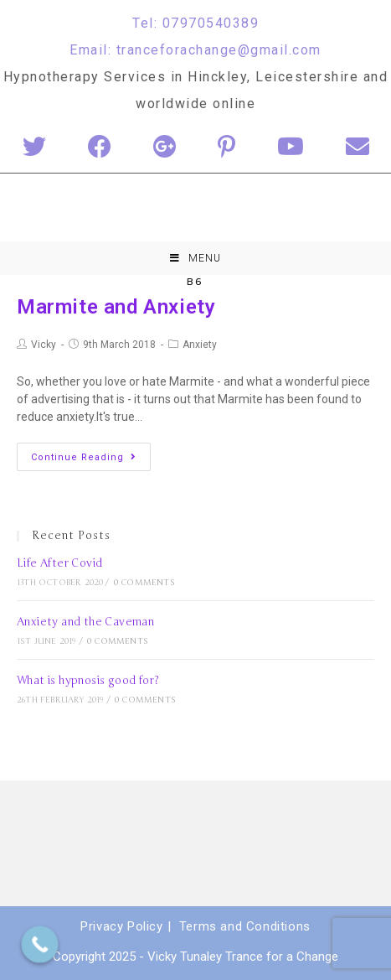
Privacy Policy (121, 926)
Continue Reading (84, 457)
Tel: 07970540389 (195, 23)
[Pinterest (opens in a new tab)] (226, 148)
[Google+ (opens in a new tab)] (165, 148)
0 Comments (144, 583)
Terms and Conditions (245, 926)
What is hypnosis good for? (88, 681)
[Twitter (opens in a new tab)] (34, 148)
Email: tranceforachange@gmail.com (195, 50)
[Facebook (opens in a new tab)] (100, 148)
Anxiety (200, 345)
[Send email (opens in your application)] (358, 148)
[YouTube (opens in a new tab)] (291, 148)
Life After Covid (59, 563)
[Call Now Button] (40, 945)
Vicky (44, 345)
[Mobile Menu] (195, 258)
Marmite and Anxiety (116, 307)
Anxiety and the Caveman (85, 622)
